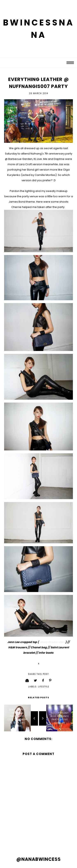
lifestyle (44, 687)
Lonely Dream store (52, 642)
